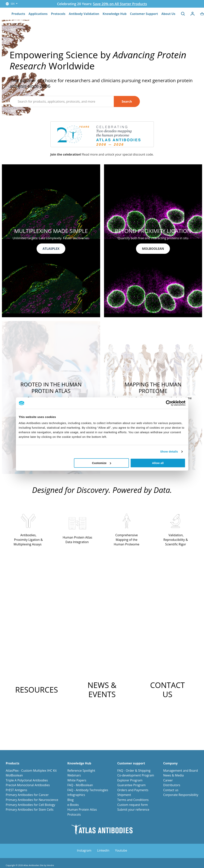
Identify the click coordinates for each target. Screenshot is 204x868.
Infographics (76, 795)
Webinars (74, 775)
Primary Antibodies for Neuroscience (32, 800)
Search (127, 101)
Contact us (171, 790)
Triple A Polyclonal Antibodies (27, 780)
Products (18, 14)
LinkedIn (103, 850)
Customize (102, 463)
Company (170, 763)
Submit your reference (133, 810)
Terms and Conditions (133, 800)
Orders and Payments (133, 790)
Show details (169, 451)
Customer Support (144, 14)
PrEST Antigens (16, 790)
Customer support (131, 763)
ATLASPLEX (51, 249)
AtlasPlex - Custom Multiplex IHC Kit (31, 771)
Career (168, 780)
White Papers (77, 780)
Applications (38, 14)
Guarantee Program (131, 785)
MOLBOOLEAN (153, 249)
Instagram (84, 850)
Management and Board (181, 771)
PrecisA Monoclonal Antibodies (28, 785)
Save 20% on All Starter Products (120, 4)
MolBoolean (14, 775)
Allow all (158, 463)
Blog (70, 800)
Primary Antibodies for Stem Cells (30, 810)
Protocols (58, 14)
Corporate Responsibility (181, 795)
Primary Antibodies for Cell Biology (30, 805)
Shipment (124, 795)
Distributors (172, 785)
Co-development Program (136, 775)
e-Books (73, 805)
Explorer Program (130, 780)
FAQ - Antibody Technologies (88, 790)
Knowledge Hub (115, 14)
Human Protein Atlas (82, 810)
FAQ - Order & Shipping (134, 771)
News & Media (173, 775)
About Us (168, 14)
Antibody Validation (84, 14)
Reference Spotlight (81, 771)
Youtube (121, 850)
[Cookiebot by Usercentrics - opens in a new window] (169, 403)
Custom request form (133, 805)
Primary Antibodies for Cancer (27, 795)
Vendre (50, 865)
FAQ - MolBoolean (80, 785)
